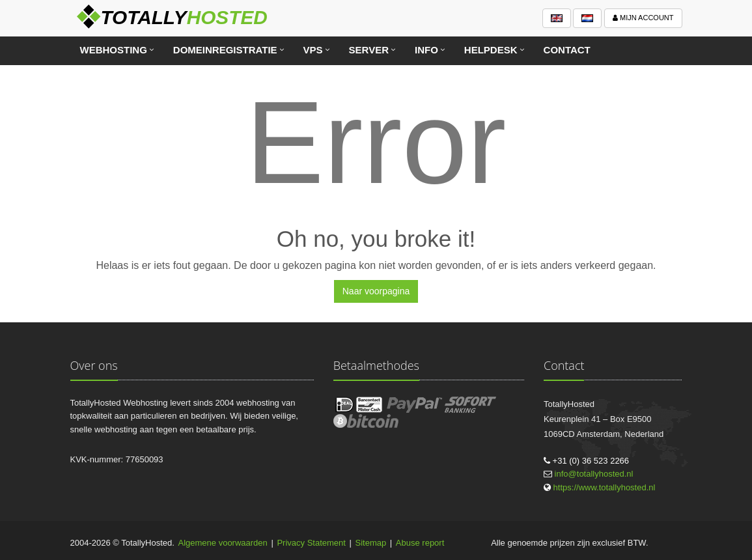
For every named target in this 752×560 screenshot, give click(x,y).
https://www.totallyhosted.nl (605, 487)
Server (369, 50)
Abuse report (420, 543)
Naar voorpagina (376, 291)
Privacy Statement (311, 543)
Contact (567, 50)
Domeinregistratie (225, 50)
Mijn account (643, 18)
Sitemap (371, 543)
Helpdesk (491, 50)
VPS (313, 50)
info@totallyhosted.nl (594, 474)
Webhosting (114, 50)
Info (426, 50)
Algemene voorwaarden (223, 543)
